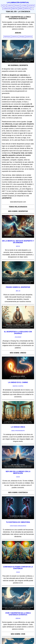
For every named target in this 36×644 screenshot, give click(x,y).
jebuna (18, 618)
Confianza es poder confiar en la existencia (18, 568)
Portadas (7, 37)
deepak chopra (18, 386)
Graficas (15, 37)
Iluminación (7, 8)
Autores (24, 6)
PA (2, 6)
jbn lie (18, 291)
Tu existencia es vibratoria (18, 522)
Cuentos (10, 6)
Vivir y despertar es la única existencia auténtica (18, 614)
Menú (21, 8)
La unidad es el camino (18, 382)
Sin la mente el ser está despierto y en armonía (18, 242)
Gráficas (27, 8)
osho (18, 477)
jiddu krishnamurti (18, 431)
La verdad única (18, 427)
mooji (18, 246)
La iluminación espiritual (18, 3)
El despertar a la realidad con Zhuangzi (18, 333)
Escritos (31, 6)
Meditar (15, 8)
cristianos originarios (18, 526)
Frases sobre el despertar (18, 287)
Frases (17, 6)
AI (5, 6)
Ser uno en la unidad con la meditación (18, 472)
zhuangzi (18, 337)
